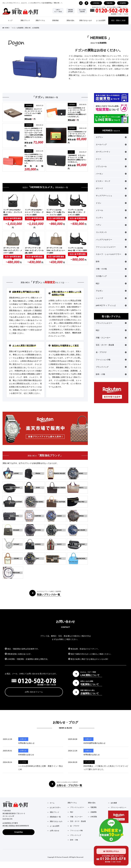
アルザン (111, 291)
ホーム (52, 803)
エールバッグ (111, 144)
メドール (111, 210)
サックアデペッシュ (111, 196)
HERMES (29, 106)
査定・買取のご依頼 (118, 20)
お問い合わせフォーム (34, 692)
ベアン (111, 225)
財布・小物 (111, 374)
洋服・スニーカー (111, 338)
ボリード (111, 188)
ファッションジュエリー (111, 247)
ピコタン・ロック (111, 181)
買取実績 (55, 20)
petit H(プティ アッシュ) (111, 305)
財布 (111, 261)
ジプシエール (111, 166)
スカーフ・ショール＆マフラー (111, 254)
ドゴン (71, 152)
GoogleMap (19, 832)
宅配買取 (110, 3)
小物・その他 (111, 269)
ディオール (89, 762)
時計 (111, 283)
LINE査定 (96, 3)
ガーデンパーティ (111, 152)
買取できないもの (86, 20)
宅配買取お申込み (111, 851)
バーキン (111, 174)
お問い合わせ (55, 831)
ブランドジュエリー (111, 323)
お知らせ (23, 739)
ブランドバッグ (111, 367)
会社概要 (114, 803)
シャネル (23, 762)
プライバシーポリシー (118, 807)
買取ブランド (25, 20)
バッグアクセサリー (111, 240)
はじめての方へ (55, 807)
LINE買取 (94, 817)
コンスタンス (111, 232)
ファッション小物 (111, 360)
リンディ (111, 218)
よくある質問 (101, 20)
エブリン (111, 137)
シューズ (111, 298)
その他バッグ (111, 276)
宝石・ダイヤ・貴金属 (111, 345)
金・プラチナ (111, 352)
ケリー (111, 159)
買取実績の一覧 (55, 817)
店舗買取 (123, 3)
